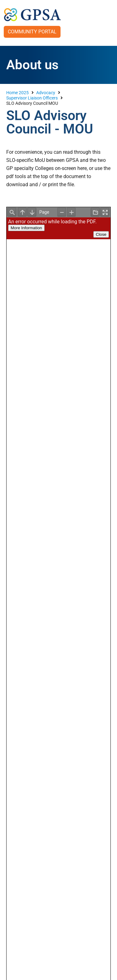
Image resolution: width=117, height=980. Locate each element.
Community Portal (32, 32)
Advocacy (46, 93)
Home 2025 (17, 93)
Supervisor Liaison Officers (32, 98)
